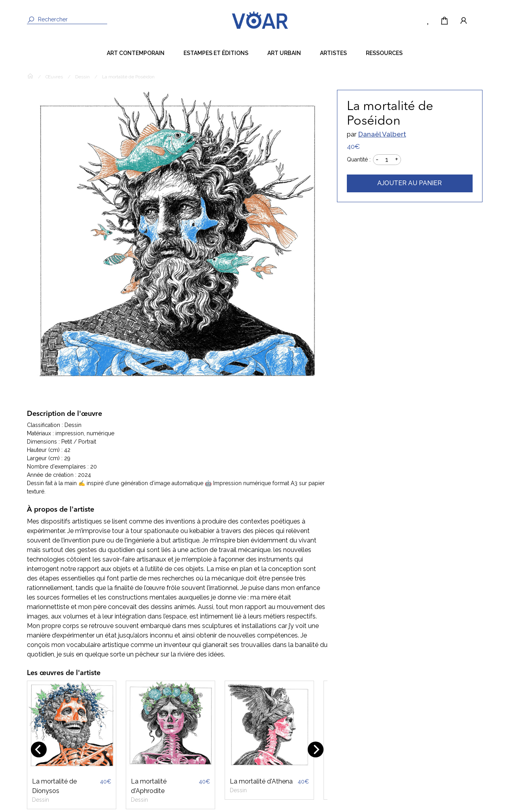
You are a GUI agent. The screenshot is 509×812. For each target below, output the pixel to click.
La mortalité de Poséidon (128, 77)
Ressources (384, 53)
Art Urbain (284, 53)
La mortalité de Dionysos (54, 786)
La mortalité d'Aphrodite (149, 786)
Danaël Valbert (382, 134)
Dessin (82, 77)
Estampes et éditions (216, 53)
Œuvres (54, 77)
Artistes (333, 53)
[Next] (316, 749)
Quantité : (359, 159)
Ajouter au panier (410, 183)
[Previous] (39, 749)
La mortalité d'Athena (261, 781)
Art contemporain (136, 53)
